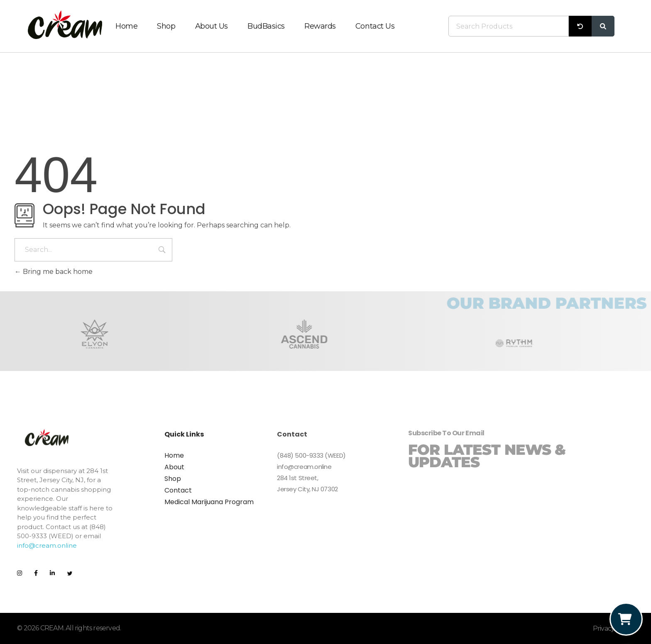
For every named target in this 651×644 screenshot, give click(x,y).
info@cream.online (47, 545)
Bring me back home (54, 272)
